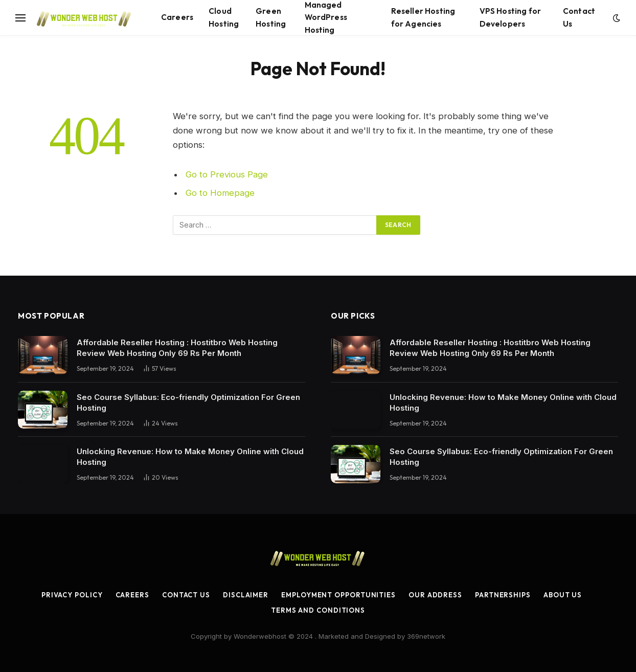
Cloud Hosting (224, 17)
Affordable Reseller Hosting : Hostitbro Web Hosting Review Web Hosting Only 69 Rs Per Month (177, 348)
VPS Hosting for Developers (510, 17)
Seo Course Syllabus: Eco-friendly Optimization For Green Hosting (188, 402)
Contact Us (579, 17)
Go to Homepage (220, 193)
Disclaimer (246, 595)
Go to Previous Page (227, 174)
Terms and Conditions (318, 610)
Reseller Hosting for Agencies (423, 17)
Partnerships (503, 595)
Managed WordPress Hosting (326, 17)
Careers (177, 17)
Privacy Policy (72, 595)
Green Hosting (271, 17)
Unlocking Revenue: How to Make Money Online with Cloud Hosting (190, 457)
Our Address (435, 595)
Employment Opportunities (338, 595)
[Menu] (20, 18)
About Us (563, 595)
